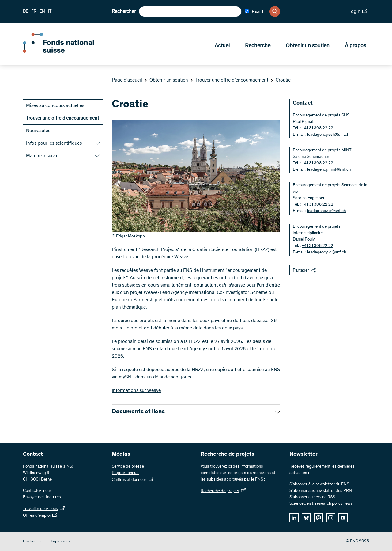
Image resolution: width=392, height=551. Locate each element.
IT (50, 12)
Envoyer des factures (42, 497)
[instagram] (331, 518)
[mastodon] (318, 518)
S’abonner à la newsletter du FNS (319, 484)
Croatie (281, 80)
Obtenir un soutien (308, 46)
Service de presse (128, 467)
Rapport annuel (126, 473)
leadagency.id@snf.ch (327, 253)
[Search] (275, 11)
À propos (355, 46)
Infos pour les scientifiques (54, 143)
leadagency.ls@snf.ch (326, 211)
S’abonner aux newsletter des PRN (321, 491)
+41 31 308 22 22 (317, 128)
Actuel (222, 46)
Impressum (60, 542)
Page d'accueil (127, 80)
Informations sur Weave (136, 391)
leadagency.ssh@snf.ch (328, 135)
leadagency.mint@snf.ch (329, 170)
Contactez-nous (37, 491)
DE (26, 12)
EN (42, 12)
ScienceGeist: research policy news (321, 504)
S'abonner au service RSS (312, 497)
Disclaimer (32, 542)
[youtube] (343, 518)
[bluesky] (306, 518)
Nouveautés (38, 131)
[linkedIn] (294, 518)
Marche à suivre (42, 156)
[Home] (67, 51)
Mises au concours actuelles (55, 106)
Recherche (258, 46)
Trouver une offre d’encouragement (229, 80)
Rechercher (124, 12)
